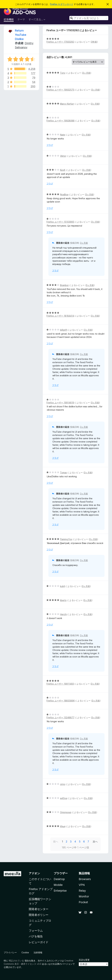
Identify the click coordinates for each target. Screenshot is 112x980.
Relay (82, 891)
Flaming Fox (66, 539)
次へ (95, 842)
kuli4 (62, 586)
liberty (63, 600)
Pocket (83, 902)
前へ (56, 842)
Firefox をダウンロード (62, 4)
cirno (63, 784)
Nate (63, 135)
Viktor (63, 156)
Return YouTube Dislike (21, 35)
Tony (63, 73)
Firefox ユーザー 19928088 (61, 121)
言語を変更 (84, 960)
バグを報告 (36, 936)
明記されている (16, 961)
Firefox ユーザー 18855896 (61, 701)
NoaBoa (64, 194)
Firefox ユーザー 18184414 (60, 316)
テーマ (21, 19)
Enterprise (60, 891)
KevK (63, 170)
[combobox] (89, 18)
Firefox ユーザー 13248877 (60, 717)
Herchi (63, 614)
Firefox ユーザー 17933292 (60, 42)
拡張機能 (9, 19)
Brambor (64, 285)
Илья (63, 826)
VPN (82, 885)
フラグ (50, 145)
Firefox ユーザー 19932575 (60, 90)
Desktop (59, 879)
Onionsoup (66, 812)
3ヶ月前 (86, 73)
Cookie (25, 952)
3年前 (94, 42)
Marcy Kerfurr (67, 104)
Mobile (58, 885)
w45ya (64, 798)
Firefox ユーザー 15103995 (60, 222)
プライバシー (10, 952)
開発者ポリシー (39, 915)
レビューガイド (39, 942)
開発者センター (39, 909)
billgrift (64, 330)
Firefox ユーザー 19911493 (60, 684)
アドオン (34, 873)
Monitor (84, 896)
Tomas (63, 473)
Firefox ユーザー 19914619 (60, 403)
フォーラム (36, 931)
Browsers (85, 879)
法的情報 (38, 952)
